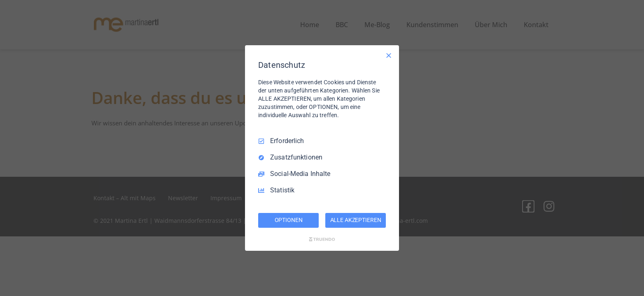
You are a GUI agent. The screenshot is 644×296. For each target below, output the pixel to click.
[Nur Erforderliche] (389, 55)
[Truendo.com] (322, 239)
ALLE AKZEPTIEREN (356, 220)
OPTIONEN (289, 220)
